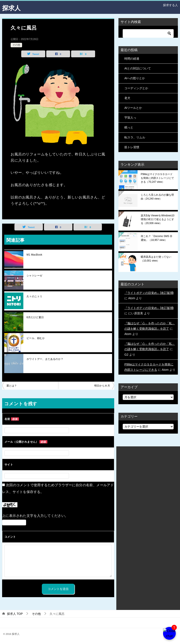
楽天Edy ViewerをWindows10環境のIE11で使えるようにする (158, 219)
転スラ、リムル (135, 137)
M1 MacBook (34, 255)
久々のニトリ (34, 296)
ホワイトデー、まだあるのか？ (45, 359)
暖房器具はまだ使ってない (156, 259)
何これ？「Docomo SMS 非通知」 (157, 238)
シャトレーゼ (34, 276)
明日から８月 (102, 386)
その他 (16, 45)
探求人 (12, 7)
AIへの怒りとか (135, 78)
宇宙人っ (130, 118)
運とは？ (12, 386)
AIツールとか (133, 108)
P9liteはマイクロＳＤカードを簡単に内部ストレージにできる (157, 178)
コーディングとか (136, 88)
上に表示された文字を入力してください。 (35, 516)
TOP (15, 614)
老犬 (127, 98)
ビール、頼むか (36, 338)
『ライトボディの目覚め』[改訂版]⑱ (149, 293)
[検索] (148, 33)
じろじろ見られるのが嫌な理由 (157, 197)
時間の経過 (132, 59)
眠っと (129, 127)
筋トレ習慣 (132, 147)
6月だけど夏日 (35, 317)
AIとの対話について (138, 68)
